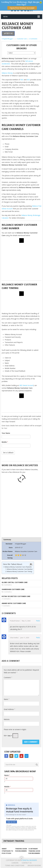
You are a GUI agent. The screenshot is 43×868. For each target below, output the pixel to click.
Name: (7, 699)
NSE (22, 80)
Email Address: (9, 709)
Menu (5, 17)
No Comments (6, 585)
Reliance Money (7, 73)
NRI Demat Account (26, 385)
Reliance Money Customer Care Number (20, 569)
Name (7, 775)
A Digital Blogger (7, 39)
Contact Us (27, 863)
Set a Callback (8, 453)
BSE (28, 80)
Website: (7, 719)
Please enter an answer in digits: (15, 729)
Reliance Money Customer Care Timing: (19, 571)
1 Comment (5, 606)
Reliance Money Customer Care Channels (18, 567)
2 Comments (33, 39)
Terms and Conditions (15, 865)
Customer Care (22, 39)
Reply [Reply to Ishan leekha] (38, 638)
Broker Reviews (34, 865)
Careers (15, 863)
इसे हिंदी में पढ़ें (8, 33)
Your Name (6, 433)
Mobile (5, 442)
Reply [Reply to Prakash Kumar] (38, 621)
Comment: (8, 677)
